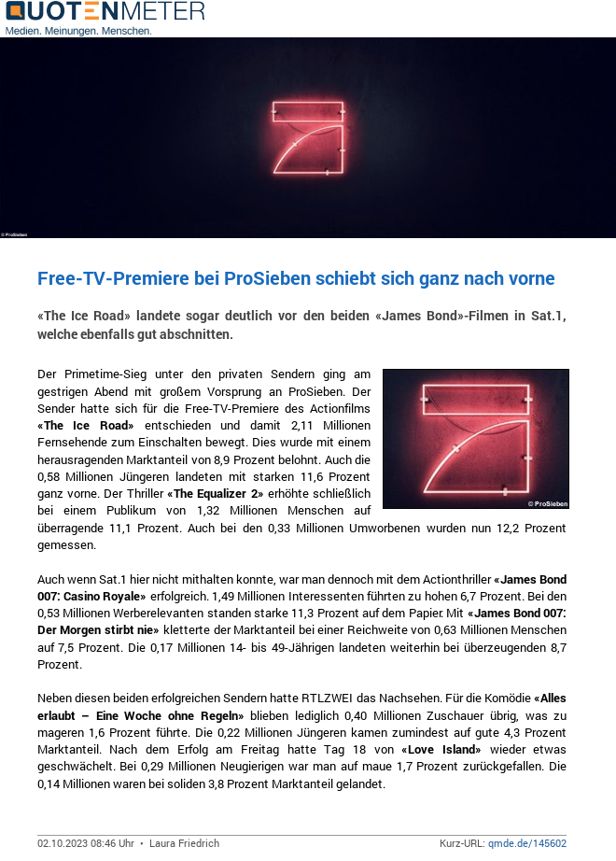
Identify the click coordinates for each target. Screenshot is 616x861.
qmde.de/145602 (527, 843)
